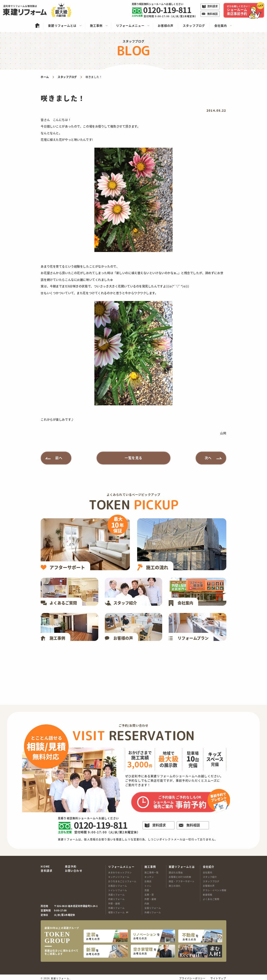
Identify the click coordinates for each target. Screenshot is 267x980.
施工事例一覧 (151, 872)
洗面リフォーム (116, 894)
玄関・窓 (149, 894)
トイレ (148, 886)
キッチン (149, 877)
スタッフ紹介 (210, 877)
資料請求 (47, 871)
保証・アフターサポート (182, 881)
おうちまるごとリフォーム (122, 881)
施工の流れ (175, 886)
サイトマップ (218, 976)
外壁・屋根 (114, 903)
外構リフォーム (116, 908)
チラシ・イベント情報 (215, 890)
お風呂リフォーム (118, 886)
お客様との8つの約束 (180, 877)
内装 (147, 903)
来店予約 (71, 867)
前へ (59, 458)
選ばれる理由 (176, 872)
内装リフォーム (116, 899)
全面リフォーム (153, 908)
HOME (45, 867)
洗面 (147, 890)
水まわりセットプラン (120, 872)
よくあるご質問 (211, 899)
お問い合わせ (74, 871)
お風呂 (148, 881)
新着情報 (208, 894)
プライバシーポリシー (192, 976)
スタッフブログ (211, 881)
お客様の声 (209, 886)
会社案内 (208, 872)
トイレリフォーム (118, 890)
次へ (208, 458)
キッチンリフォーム (119, 877)
